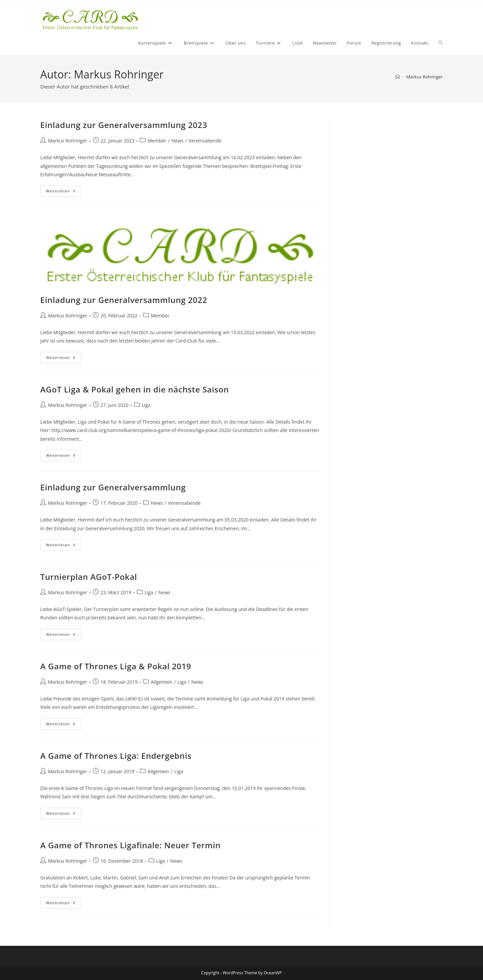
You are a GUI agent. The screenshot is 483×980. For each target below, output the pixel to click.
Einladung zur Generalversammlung (113, 487)
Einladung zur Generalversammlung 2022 (124, 300)
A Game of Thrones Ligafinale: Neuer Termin (130, 845)
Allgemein (162, 682)
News (177, 141)
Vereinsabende (205, 141)
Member (157, 141)
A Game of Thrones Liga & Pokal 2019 (116, 666)
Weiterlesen (64, 192)
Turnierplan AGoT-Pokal (89, 577)
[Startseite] (398, 77)
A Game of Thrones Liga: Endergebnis (116, 756)
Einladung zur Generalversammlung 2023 (124, 125)
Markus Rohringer (424, 77)
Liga (146, 405)
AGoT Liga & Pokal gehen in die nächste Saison (135, 389)
